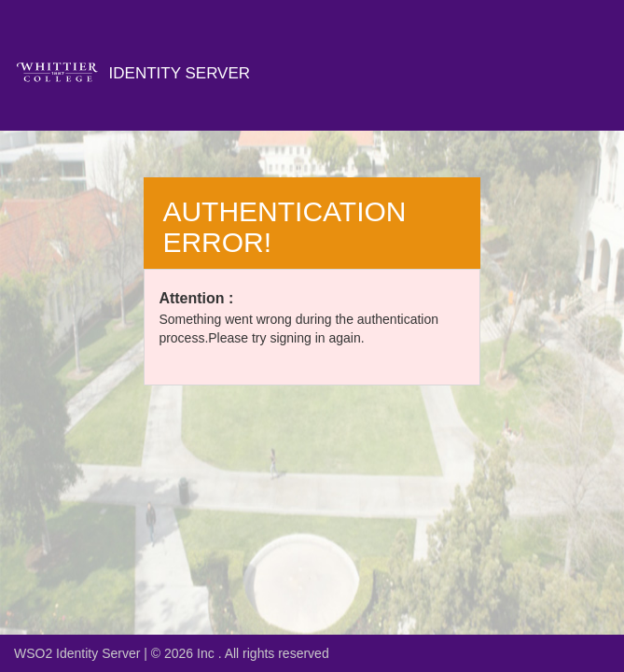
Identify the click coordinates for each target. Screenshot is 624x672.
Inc (208, 653)
